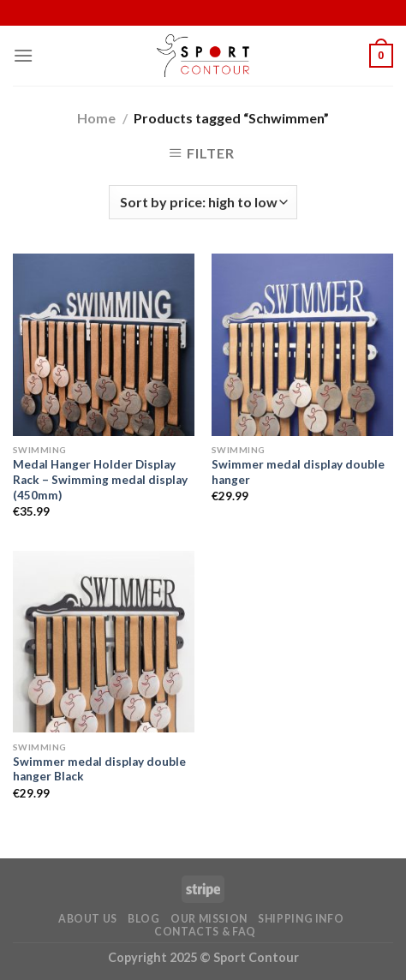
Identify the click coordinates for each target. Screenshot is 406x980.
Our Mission (209, 919)
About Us (88, 919)
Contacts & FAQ (205, 932)
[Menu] (23, 55)
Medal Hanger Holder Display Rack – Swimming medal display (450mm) (100, 479)
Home (96, 118)
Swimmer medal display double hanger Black (99, 769)
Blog (143, 919)
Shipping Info (301, 919)
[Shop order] (203, 202)
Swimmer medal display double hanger (298, 472)
